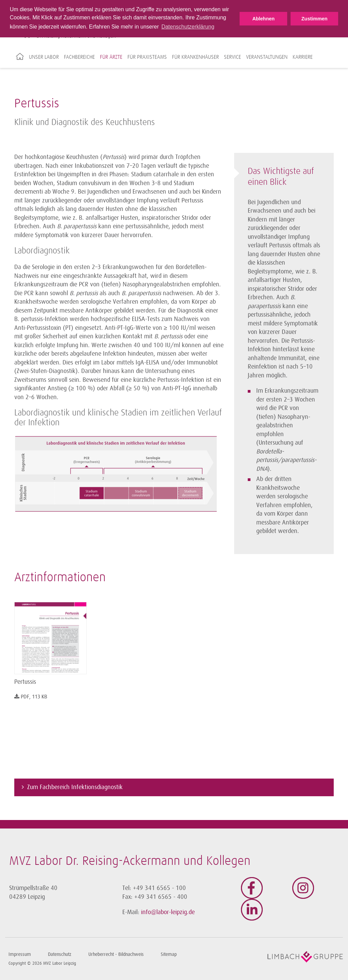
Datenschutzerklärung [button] (188, 27)
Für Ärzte (111, 57)
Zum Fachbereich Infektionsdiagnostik (75, 787)
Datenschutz (60, 954)
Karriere (303, 57)
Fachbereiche (79, 57)
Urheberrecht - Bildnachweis (116, 954)
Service (232, 57)
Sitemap (169, 954)
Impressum (20, 954)
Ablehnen (263, 19)
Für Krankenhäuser (195, 57)
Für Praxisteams (147, 57)
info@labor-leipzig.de (168, 912)
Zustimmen (315, 19)
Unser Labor (44, 57)
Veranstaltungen (267, 57)
